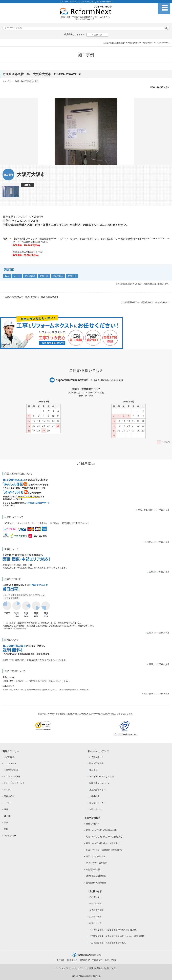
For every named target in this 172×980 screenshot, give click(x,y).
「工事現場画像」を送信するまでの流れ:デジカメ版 (113, 930)
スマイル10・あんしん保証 (102, 777)
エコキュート (10, 763)
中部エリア (97, 960)
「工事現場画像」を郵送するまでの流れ (107, 943)
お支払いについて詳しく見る (157, 542)
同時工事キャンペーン (99, 783)
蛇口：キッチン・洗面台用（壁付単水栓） (105, 850)
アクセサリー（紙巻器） (97, 863)
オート (17, 276)
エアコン (8, 816)
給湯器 (35, 81)
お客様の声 (94, 796)
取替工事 (44, 276)
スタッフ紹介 (111, 960)
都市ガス (72, 276)
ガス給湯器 (30, 276)
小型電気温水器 (11, 770)
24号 (7, 276)
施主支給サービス (97, 790)
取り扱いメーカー (97, 803)
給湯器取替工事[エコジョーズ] (28, 252)
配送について (95, 923)
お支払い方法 (95, 917)
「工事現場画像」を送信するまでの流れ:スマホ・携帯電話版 (117, 936)
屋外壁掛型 (58, 276)
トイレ (7, 803)
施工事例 (93, 770)
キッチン (8, 790)
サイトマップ (62, 968)
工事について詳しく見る (159, 572)
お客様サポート (96, 757)
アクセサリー (10, 836)
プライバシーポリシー (77, 968)
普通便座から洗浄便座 (96, 883)
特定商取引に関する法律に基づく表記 (101, 968)
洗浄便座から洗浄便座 (96, 876)
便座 (6, 809)
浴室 (6, 822)
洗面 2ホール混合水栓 (96, 856)
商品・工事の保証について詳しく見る (154, 510)
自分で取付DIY (93, 824)
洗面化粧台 (9, 796)
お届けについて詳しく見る (158, 633)
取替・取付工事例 (117, 43)
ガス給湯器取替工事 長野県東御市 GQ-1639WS (144, 302)
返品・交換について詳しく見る (157, 694)
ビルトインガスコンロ (14, 783)
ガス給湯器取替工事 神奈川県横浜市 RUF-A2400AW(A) (31, 297)
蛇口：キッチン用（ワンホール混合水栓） (105, 837)
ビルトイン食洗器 (12, 777)
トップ (106, 43)
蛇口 (6, 829)
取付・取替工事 (96, 763)
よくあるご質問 (96, 910)
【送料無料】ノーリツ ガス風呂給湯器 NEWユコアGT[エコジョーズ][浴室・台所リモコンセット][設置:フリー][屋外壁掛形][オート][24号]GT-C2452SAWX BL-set (91, 239)
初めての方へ (95, 904)
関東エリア (72, 960)
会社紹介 (61, 960)
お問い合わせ (95, 809)
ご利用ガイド (95, 897)
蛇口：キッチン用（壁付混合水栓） (102, 830)
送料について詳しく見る (159, 664)
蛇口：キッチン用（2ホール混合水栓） (104, 843)
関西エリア (85, 960)
